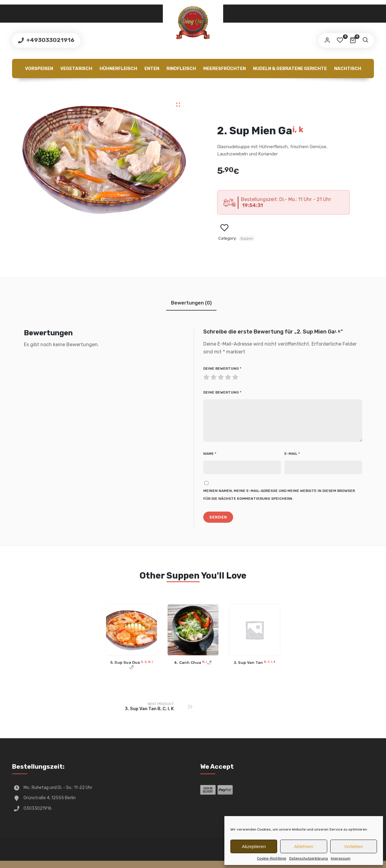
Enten (152, 69)
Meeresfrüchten (225, 69)
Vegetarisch (76, 69)
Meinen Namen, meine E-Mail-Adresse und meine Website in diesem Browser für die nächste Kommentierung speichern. (279, 502)
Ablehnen (304, 846)
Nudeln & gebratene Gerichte (290, 69)
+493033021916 (50, 40)
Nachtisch (348, 69)
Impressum (341, 858)
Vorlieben (354, 846)
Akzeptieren (254, 846)
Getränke (174, 88)
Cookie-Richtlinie (272, 858)
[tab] (191, 303)
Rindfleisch (181, 69)
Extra (146, 88)
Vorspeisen (39, 69)
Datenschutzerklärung (308, 858)
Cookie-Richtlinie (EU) (220, 88)
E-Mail (292, 461)
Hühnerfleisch (118, 69)
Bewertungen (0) (191, 303)
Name (210, 461)
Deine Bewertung (222, 369)
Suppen (247, 239)
